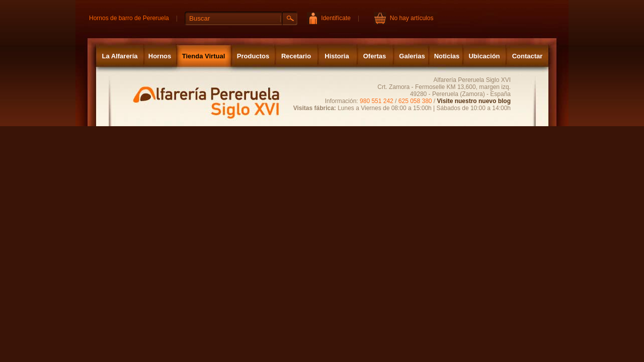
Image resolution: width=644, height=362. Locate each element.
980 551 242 (377, 101)
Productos (253, 56)
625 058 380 (415, 101)
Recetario (296, 56)
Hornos (160, 56)
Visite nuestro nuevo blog (474, 101)
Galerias (412, 56)
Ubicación (484, 56)
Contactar (528, 56)
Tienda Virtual (204, 56)
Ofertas (375, 56)
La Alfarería (119, 56)
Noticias (447, 56)
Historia (337, 56)
